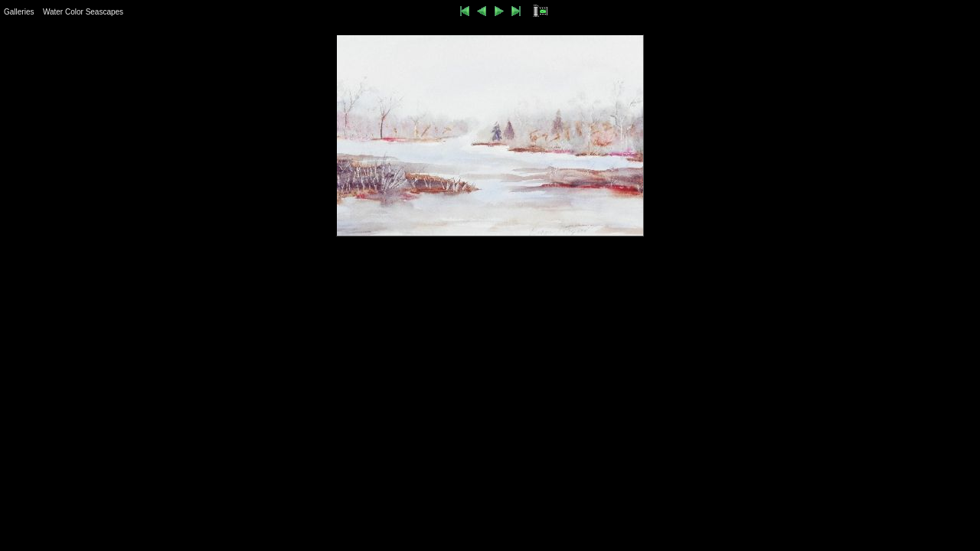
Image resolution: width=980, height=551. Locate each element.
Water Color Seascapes (83, 12)
